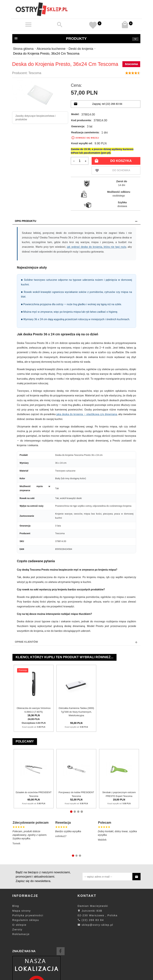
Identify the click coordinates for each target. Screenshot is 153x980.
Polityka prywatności (28, 915)
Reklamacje (21, 934)
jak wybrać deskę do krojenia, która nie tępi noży (97, 247)
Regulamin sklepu (26, 920)
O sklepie (19, 925)
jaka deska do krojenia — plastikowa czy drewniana (87, 414)
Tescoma (35, 73)
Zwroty (17, 929)
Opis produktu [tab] (26, 221)
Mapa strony (22, 911)
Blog (16, 906)
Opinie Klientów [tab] (27, 642)
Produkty (76, 39)
